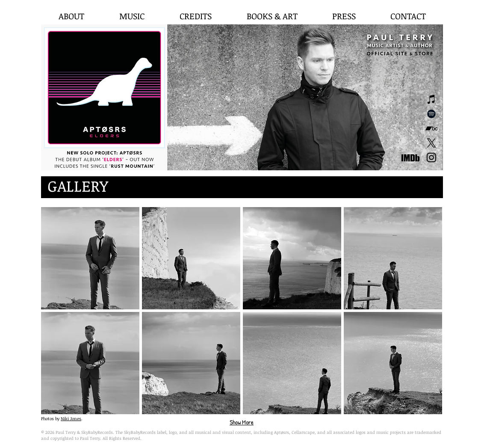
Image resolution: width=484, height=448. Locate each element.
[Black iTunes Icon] (431, 99)
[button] (90, 258)
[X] (431, 143)
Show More (242, 422)
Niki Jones (71, 418)
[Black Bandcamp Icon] (431, 128)
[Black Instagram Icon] (431, 157)
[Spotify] (431, 114)
